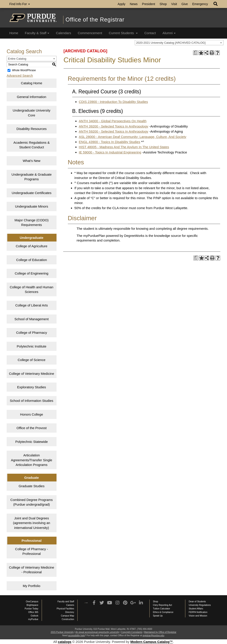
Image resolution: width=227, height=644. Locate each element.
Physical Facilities (65, 609)
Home (14, 33)
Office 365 (33, 612)
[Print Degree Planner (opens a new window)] (195, 53)
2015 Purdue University (62, 632)
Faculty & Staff (37, 33)
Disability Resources (31, 129)
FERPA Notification (198, 612)
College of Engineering (31, 273)
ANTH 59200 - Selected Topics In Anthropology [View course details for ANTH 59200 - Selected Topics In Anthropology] (114, 131)
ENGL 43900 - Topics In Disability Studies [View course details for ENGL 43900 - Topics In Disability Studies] (110, 142)
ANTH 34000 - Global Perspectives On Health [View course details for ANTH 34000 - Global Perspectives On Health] (113, 121)
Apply (122, 4)
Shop (163, 4)
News (134, 4)
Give (185, 4)
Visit (174, 4)
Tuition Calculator (161, 609)
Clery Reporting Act (162, 605)
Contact (150, 33)
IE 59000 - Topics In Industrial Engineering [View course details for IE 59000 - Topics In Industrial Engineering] (110, 152)
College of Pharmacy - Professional (31, 551)
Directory (70, 612)
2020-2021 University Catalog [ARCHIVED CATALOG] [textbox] (171, 43)
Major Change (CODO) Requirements (32, 222)
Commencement (90, 33)
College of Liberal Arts (32, 305)
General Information (32, 97)
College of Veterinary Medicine (32, 374)
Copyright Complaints (132, 632)
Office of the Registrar (95, 20)
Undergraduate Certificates (32, 193)
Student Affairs (196, 609)
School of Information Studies (31, 401)
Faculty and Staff (66, 602)
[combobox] (179, 43)
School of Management (31, 319)
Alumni (169, 33)
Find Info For (20, 4)
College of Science (32, 360)
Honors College (32, 414)
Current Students (123, 33)
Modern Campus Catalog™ (152, 642)
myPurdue (33, 619)
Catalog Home (31, 83)
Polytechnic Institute (32, 346)
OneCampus (32, 602)
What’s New (31, 161)
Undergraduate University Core (31, 113)
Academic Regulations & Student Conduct (32, 145)
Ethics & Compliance (163, 612)
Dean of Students (197, 602)
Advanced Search (20, 76)
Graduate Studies (32, 486)
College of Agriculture (32, 246)
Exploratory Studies (31, 387)
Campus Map (68, 616)
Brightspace (32, 605)
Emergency (200, 4)
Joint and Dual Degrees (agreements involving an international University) (31, 523)
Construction (68, 619)
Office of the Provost (31, 428)
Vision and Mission (198, 616)
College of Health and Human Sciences (32, 289)
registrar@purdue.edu (153, 635)
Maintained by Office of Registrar (160, 632)
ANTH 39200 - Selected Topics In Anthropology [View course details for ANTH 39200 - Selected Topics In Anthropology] (114, 126)
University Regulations (200, 605)
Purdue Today (31, 609)
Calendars (63, 33)
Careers (70, 605)
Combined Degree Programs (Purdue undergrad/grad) (32, 502)
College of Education (31, 260)
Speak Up (158, 616)
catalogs (65, 642)
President (149, 4)
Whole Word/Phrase (24, 70)
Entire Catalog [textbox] (17, 59)
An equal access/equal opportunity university (97, 632)
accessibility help (76, 635)
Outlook (34, 616)
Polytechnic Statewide (32, 442)
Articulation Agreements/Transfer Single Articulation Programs (31, 460)
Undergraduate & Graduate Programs (32, 177)
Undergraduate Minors (32, 206)
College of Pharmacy (32, 333)
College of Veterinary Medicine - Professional (32, 570)
